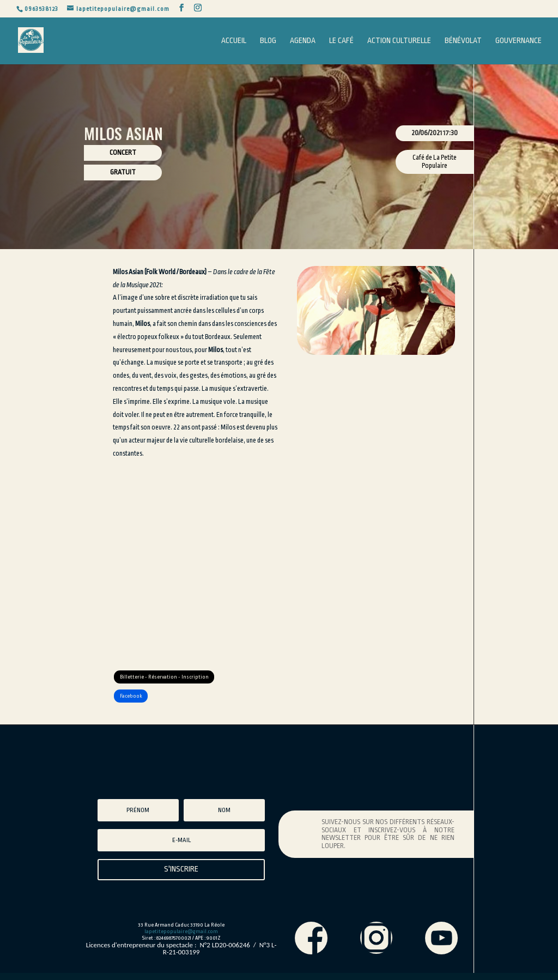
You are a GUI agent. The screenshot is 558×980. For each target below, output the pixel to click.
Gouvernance (518, 41)
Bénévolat (463, 41)
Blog (268, 41)
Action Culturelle (399, 41)
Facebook (135, 701)
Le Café (341, 41)
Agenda (303, 41)
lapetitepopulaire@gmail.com (181, 939)
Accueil (234, 41)
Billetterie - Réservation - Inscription (170, 679)
